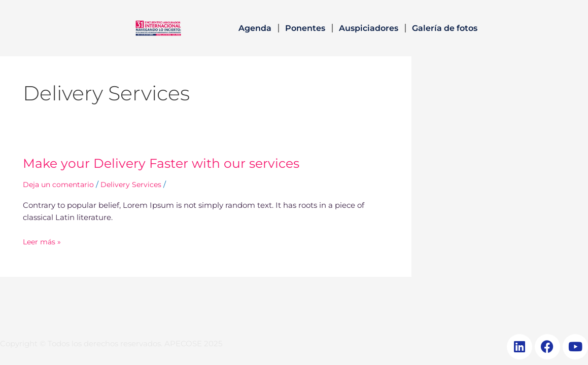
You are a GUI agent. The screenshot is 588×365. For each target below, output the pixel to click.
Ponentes (305, 28)
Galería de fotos (445, 28)
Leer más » (43, 241)
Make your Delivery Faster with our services (165, 163)
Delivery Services (136, 184)
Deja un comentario (60, 184)
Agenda (255, 28)
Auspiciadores (369, 28)
